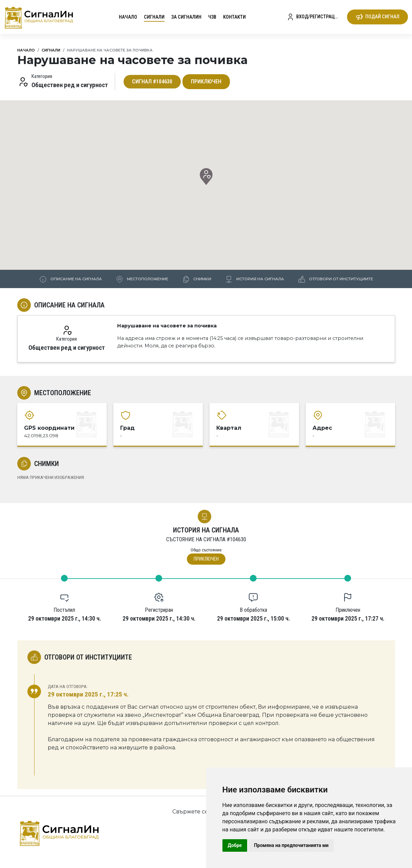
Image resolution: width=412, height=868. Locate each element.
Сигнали (154, 17)
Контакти (234, 17)
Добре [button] (235, 845)
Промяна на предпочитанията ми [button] (291, 845)
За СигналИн (186, 17)
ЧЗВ (212, 17)
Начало (128, 17)
